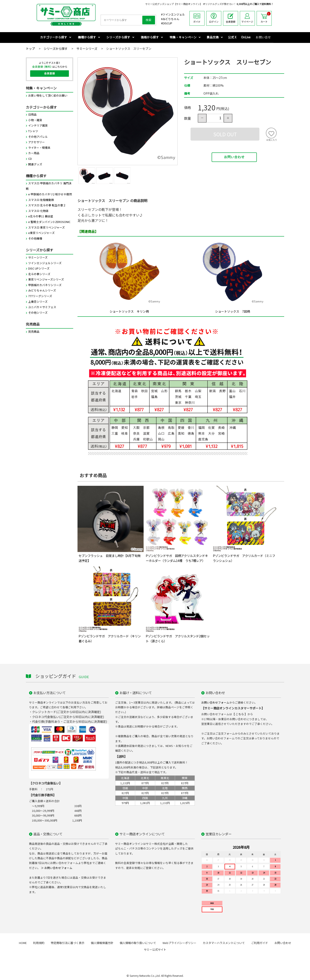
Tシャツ (33, 131)
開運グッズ (35, 164)
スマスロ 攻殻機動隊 (41, 200)
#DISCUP (167, 23)
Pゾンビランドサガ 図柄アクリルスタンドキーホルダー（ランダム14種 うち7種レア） (177, 558)
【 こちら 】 (240, 714)
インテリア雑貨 (38, 126)
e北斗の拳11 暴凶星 (41, 216)
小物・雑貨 (35, 120)
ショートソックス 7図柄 (232, 312)
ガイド (197, 18)
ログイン (214, 18)
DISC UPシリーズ (39, 269)
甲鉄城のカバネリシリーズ (45, 285)
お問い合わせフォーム (215, 703)
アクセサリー (36, 142)
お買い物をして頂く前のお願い (48, 96)
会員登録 (231, 18)
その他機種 (35, 239)
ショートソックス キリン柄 (129, 312)
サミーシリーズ (38, 258)
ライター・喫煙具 (39, 148)
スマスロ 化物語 (38, 211)
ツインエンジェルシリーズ (45, 263)
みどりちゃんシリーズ (42, 291)
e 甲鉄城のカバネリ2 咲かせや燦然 (50, 194)
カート (266, 18)
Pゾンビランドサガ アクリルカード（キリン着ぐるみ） (110, 639)
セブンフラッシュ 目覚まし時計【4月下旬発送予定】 (110, 558)
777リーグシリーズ (40, 296)
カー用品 (34, 153)
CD (30, 159)
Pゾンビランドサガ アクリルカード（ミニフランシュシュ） (244, 558)
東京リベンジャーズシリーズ (46, 280)
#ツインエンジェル (173, 14)
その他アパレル (38, 137)
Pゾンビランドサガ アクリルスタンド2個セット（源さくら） (178, 639)
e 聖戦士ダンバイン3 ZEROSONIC (49, 222)
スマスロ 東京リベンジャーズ (46, 228)
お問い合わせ (234, 157)
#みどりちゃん (170, 19)
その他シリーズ (38, 313)
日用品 (32, 115)
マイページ (247, 18)
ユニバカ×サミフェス (42, 307)
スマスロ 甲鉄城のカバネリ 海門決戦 (49, 186)
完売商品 (34, 332)
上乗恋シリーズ (38, 302)
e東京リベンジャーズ (41, 233)
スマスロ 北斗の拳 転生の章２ (47, 205)
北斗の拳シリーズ (39, 274)
